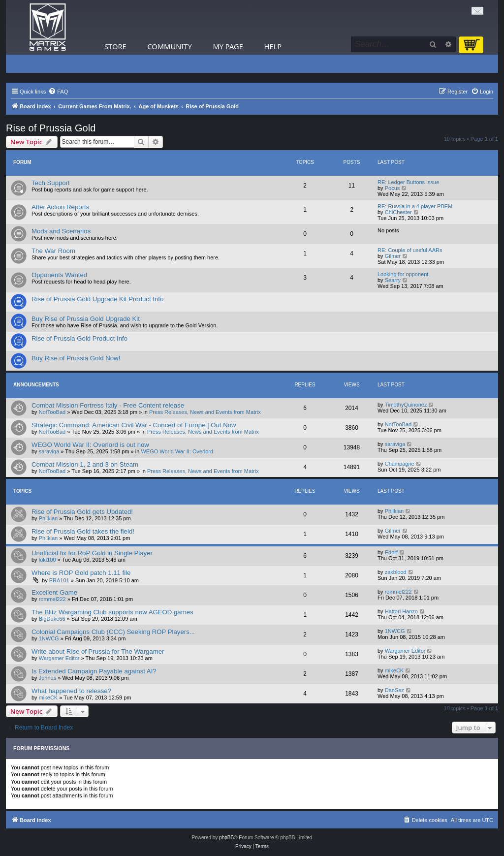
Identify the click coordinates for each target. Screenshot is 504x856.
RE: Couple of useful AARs (410, 250)
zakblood (396, 572)
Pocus (393, 188)
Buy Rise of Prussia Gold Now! (76, 358)
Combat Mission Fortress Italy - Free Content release (108, 405)
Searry (393, 280)
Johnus (47, 678)
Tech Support (51, 183)
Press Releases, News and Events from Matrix (205, 412)
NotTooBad (52, 412)
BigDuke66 (52, 619)
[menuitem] (58, 92)
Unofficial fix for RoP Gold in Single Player (92, 553)
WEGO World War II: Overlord (177, 451)
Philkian (48, 518)
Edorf (391, 552)
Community (169, 46)
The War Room (53, 251)
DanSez (394, 690)
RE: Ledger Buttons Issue (408, 182)
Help (273, 46)
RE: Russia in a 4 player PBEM (415, 206)
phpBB (226, 838)
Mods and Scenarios (61, 231)
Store (115, 46)
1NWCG (49, 638)
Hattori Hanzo (401, 611)
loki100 (47, 560)
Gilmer (393, 256)
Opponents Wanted (59, 275)
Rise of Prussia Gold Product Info (79, 338)
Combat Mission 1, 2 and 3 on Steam (85, 464)
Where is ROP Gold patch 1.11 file (81, 573)
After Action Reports (60, 207)
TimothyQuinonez (406, 405)
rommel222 (52, 599)
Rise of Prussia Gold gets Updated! (82, 512)
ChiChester (398, 212)
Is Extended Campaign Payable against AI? (94, 671)
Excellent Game (54, 592)
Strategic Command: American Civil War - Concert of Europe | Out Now (134, 425)
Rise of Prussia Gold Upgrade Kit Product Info (97, 299)
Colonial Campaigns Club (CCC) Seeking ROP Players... (113, 632)
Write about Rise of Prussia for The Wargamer (98, 651)
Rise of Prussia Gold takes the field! (83, 531)
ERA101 (59, 580)
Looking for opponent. (404, 274)
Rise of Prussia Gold (51, 128)
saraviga (49, 451)
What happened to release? (71, 691)
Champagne (400, 464)
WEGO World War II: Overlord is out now (90, 445)
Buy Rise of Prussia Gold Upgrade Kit (86, 319)
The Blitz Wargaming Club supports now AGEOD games (112, 612)
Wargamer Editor (59, 658)
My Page (228, 46)
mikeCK (394, 670)
